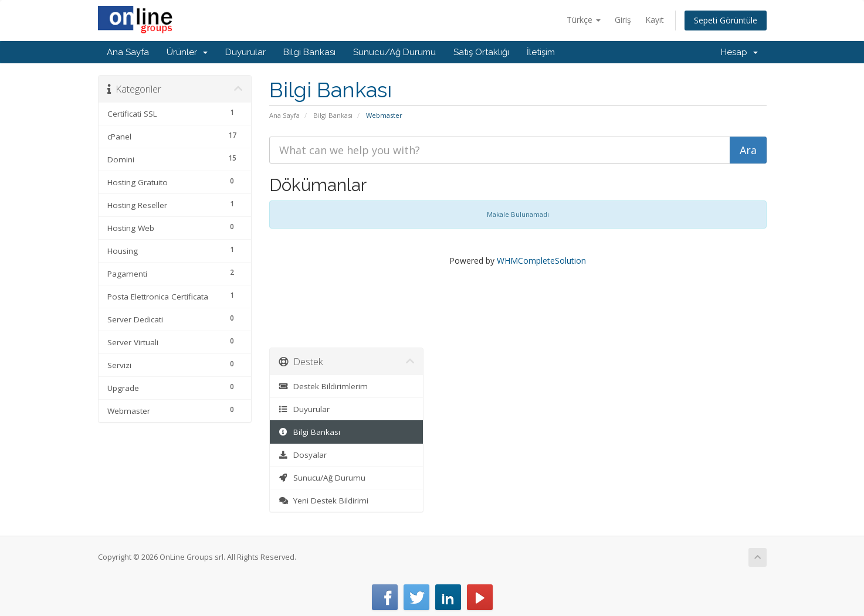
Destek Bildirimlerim (323, 386)
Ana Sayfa (128, 52)
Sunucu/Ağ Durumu (394, 52)
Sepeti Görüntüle (726, 20)
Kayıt (655, 20)
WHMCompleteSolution (541, 261)
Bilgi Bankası (309, 52)
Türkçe (584, 20)
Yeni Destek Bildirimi (323, 501)
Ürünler (187, 52)
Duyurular (245, 52)
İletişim (541, 52)
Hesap (739, 52)
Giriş (623, 20)
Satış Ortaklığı (481, 52)
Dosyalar (303, 455)
